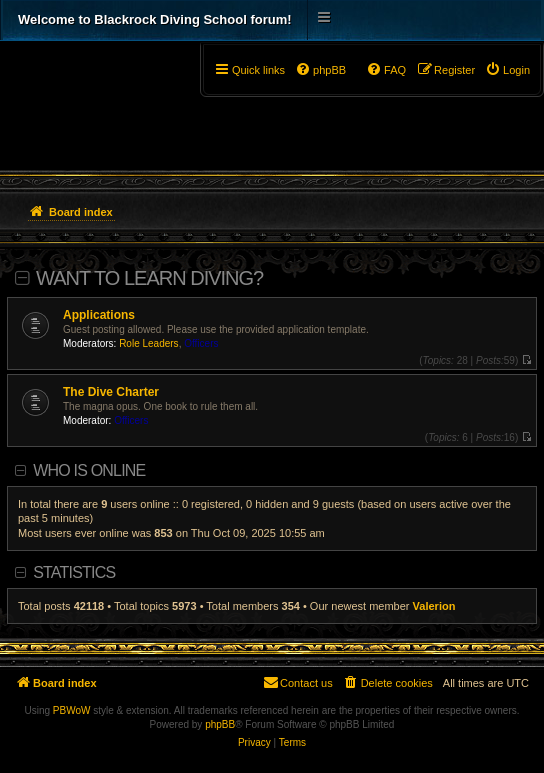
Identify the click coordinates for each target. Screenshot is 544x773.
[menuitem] (507, 70)
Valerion (434, 606)
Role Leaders (148, 343)
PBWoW (72, 710)
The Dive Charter (111, 392)
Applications (99, 315)
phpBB (220, 724)
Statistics (74, 572)
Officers (201, 343)
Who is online (89, 470)
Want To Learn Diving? (149, 278)
